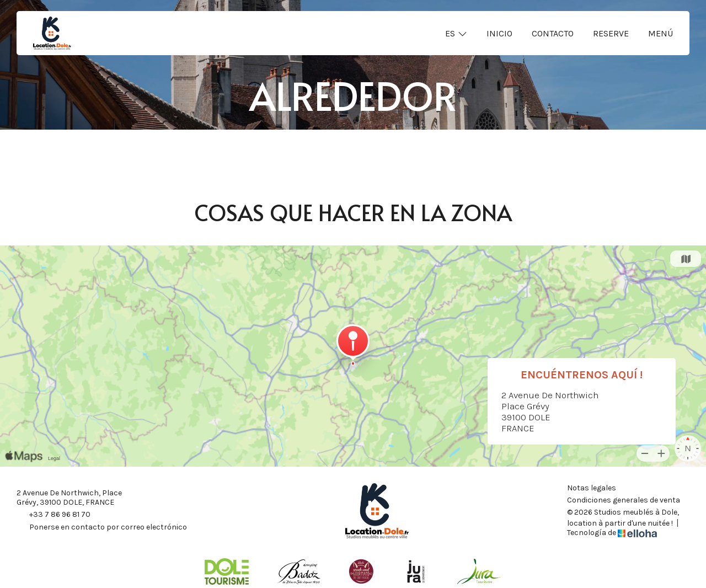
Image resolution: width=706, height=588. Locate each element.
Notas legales (592, 488)
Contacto (553, 33)
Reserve (611, 33)
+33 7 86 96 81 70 (54, 515)
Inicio (499, 33)
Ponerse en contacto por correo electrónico (102, 528)
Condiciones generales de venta (624, 500)
